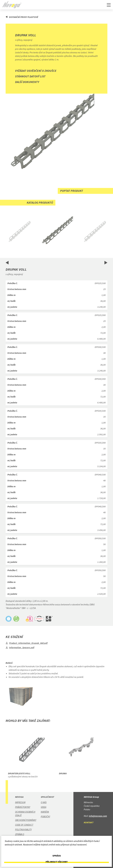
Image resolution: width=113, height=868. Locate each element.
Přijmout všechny (57, 862)
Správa (57, 856)
